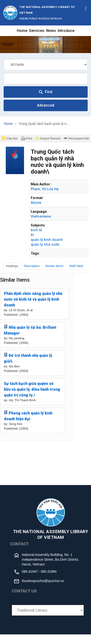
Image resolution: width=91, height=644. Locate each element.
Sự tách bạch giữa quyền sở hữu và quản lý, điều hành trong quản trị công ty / (32, 389)
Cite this (10, 138)
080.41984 (49, 571)
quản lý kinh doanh (47, 240)
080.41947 (30, 571)
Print (27, 138)
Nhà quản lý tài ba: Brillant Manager (30, 330)
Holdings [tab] (12, 266)
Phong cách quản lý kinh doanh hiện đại (28, 416)
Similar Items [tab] (54, 266)
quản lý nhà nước (45, 244)
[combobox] (46, 79)
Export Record (48, 138)
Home (22, 31)
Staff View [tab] (76, 266)
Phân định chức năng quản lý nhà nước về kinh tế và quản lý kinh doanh (33, 299)
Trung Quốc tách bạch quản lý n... (44, 124)
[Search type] (46, 65)
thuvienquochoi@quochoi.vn (43, 581)
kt (32, 235)
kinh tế (36, 230)
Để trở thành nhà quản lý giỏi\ (28, 358)
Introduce (66, 31)
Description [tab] (32, 266)
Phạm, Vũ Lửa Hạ (45, 189)
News (51, 31)
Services (37, 31)
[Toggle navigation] (86, 8)
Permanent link (76, 138)
